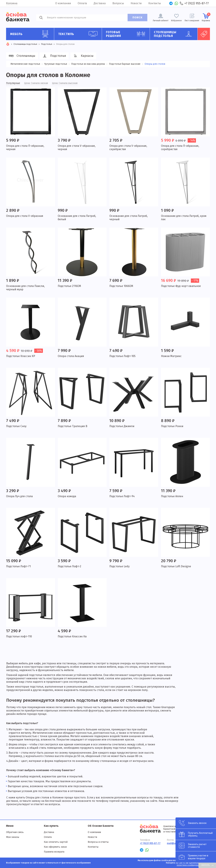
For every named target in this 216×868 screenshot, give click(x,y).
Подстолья (54, 56)
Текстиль (79, 34)
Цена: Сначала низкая (36, 83)
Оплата (82, 3)
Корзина (206, 17)
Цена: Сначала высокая (65, 83)
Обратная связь (15, 832)
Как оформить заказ (55, 847)
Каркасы (83, 56)
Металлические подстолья (25, 64)
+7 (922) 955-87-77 (197, 3)
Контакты (155, 3)
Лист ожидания (192, 21)
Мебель (31, 34)
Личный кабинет (161, 21)
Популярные (13, 83)
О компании (63, 3)
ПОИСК (137, 17)
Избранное (176, 21)
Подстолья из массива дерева (88, 64)
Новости (136, 3)
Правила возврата (54, 852)
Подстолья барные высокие (125, 64)
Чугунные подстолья (56, 64)
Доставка (100, 3)
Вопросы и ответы (98, 842)
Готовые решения (127, 34)
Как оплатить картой (56, 842)
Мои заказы (13, 837)
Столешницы (22, 56)
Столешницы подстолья (174, 34)
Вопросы (118, 3)
